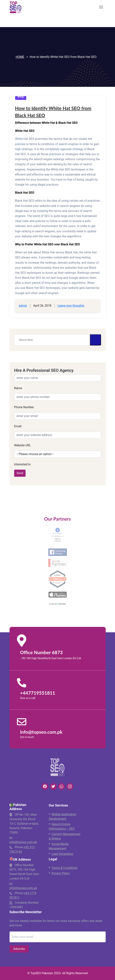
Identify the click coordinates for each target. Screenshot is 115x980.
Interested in (22, 464)
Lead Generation (62, 854)
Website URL (23, 445)
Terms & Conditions (65, 868)
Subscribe (19, 949)
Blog (21, 96)
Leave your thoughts (71, 306)
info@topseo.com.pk (23, 842)
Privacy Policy (61, 873)
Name (18, 388)
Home (20, 57)
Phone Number (24, 407)
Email (18, 426)
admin (23, 306)
